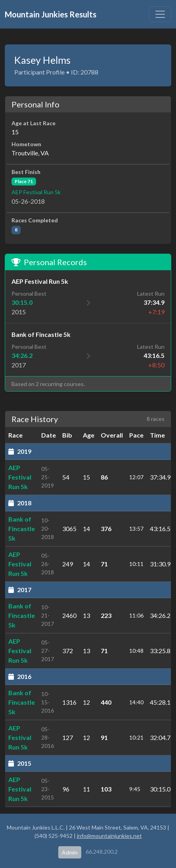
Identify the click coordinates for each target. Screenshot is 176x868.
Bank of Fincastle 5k (22, 529)
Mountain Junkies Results (51, 14)
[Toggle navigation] (160, 14)
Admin (70, 852)
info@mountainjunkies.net (109, 836)
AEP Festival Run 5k (36, 192)
